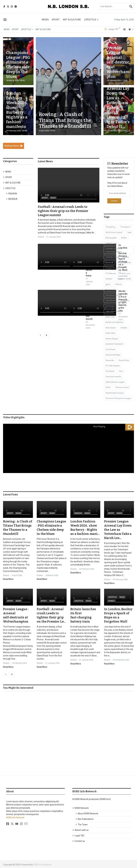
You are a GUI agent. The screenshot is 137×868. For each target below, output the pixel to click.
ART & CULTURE (72, 20)
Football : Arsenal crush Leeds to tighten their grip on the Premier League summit (63, 211)
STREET (111, 600)
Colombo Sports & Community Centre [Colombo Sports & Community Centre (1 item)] (114, 250)
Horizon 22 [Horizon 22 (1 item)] (110, 290)
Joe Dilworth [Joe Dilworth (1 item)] (111, 300)
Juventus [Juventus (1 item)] (125, 300)
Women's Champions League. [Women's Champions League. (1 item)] (118, 398)
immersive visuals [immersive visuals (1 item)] (113, 295)
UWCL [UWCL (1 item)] (108, 387)
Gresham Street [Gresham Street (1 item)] (124, 279)
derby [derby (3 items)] (126, 257)
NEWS (45, 20)
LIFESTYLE (91, 20)
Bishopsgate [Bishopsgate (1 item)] (111, 238)
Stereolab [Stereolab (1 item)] (110, 360)
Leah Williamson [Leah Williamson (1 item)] (113, 311)
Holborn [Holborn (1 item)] (118, 284)
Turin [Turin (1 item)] (121, 371)
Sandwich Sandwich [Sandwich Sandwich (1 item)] (114, 344)
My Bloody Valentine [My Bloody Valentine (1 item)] (114, 322)
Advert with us (80, 829)
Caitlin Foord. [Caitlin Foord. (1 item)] (111, 243)
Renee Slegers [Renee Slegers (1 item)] (112, 339)
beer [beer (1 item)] (130, 232)
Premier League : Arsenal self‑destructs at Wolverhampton (118, 62)
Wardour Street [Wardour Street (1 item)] (122, 387)
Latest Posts (10, 495)
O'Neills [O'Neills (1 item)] (124, 328)
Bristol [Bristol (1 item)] (124, 238)
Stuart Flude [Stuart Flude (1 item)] (124, 360)
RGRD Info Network (15, 816)
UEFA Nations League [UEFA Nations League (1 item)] (115, 382)
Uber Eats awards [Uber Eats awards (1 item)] (113, 377)
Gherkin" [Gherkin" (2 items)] (109, 279)
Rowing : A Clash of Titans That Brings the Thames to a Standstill (65, 120)
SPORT (56, 20)
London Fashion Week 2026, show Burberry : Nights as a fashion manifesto (17, 110)
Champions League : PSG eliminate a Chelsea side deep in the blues (18, 65)
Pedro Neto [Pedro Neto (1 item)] (110, 333)
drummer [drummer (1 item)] (109, 263)
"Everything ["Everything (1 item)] (110, 227)
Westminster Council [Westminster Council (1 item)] (115, 393)
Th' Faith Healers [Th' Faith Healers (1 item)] (113, 366)
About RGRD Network (87, 812)
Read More (8, 578)
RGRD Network (81, 807)
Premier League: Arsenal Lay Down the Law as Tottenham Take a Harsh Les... (118, 529)
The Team (82, 823)
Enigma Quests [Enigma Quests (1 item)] (125, 263)
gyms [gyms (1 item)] (108, 284)
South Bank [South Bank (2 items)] (110, 349)
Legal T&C (78, 834)
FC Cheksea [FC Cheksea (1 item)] (111, 273)
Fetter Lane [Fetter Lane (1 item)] (125, 273)
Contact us (79, 840)
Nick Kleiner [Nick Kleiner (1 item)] (111, 328)
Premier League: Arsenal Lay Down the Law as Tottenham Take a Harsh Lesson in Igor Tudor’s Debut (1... (118, 103)
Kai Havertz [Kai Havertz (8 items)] (110, 306)
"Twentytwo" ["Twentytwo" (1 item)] (125, 227)
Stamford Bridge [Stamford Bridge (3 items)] (113, 355)
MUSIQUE (12, 199)
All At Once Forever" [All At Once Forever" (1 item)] (114, 232)
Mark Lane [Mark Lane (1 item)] (110, 317)
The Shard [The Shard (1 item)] (110, 371)
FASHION (12, 194)
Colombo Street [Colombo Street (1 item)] (112, 257)
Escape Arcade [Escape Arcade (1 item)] (112, 268)
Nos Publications (85, 818)
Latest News (45, 161)
